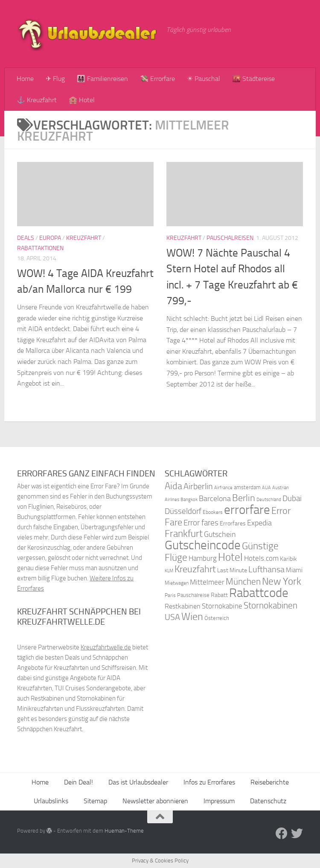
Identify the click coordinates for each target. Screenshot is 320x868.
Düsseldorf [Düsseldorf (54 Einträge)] (183, 511)
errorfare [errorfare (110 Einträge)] (247, 510)
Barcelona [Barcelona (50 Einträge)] (215, 499)
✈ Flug (55, 79)
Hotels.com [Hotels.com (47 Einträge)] (261, 558)
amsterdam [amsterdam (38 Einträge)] (247, 487)
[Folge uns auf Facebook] (282, 833)
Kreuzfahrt (84, 238)
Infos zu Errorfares (209, 782)
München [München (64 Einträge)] (243, 581)
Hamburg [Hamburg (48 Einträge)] (203, 558)
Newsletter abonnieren (155, 801)
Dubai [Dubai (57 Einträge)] (292, 498)
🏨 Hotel (82, 100)
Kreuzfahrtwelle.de (106, 647)
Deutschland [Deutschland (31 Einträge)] (269, 500)
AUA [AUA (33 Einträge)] (266, 487)
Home (25, 79)
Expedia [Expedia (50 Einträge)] (259, 523)
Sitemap (95, 801)
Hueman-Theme (124, 831)
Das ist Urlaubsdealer (138, 782)
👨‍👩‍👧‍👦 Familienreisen (102, 79)
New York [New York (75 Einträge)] (282, 581)
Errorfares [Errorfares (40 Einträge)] (233, 523)
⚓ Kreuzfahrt (37, 100)
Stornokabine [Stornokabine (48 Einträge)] (222, 606)
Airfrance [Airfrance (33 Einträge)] (223, 487)
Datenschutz (268, 801)
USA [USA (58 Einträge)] (172, 617)
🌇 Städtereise (253, 79)
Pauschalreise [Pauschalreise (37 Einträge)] (193, 595)
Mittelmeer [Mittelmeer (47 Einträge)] (207, 582)
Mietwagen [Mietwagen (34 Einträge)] (177, 583)
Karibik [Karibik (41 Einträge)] (288, 559)
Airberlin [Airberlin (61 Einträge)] (198, 486)
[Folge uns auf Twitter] (297, 833)
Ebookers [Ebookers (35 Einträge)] (213, 512)
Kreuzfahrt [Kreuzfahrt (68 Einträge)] (195, 569)
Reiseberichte (270, 782)
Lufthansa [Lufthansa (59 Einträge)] (266, 569)
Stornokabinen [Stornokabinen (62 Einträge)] (271, 606)
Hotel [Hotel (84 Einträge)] (230, 557)
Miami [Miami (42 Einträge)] (294, 570)
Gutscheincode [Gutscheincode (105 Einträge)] (203, 545)
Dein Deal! (79, 782)
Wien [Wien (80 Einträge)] (192, 616)
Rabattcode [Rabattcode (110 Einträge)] (259, 593)
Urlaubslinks (51, 801)
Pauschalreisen (230, 238)
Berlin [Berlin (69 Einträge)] (244, 498)
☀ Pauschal (204, 79)
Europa (50, 238)
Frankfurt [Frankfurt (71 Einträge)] (184, 534)
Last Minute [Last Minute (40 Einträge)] (232, 570)
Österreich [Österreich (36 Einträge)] (217, 618)
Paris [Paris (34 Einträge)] (170, 595)
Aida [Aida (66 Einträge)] (173, 486)
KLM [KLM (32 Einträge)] (169, 571)
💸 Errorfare (157, 79)
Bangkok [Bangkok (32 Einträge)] (189, 500)
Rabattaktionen (40, 248)
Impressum (219, 801)
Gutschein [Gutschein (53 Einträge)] (220, 534)
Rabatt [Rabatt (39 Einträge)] (219, 595)
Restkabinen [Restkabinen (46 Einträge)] (183, 606)
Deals (26, 238)
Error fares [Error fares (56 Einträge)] (201, 523)
